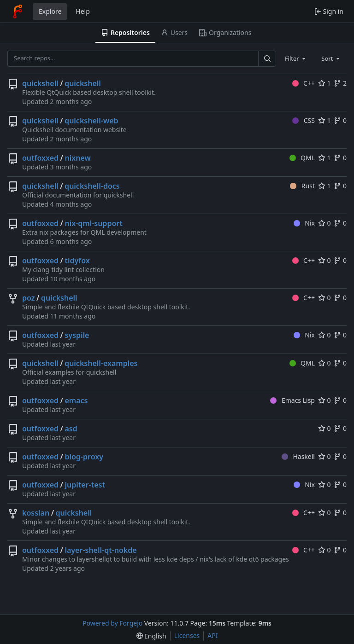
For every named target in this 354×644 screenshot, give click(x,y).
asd (71, 429)
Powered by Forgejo (112, 623)
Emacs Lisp (292, 400)
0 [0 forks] (340, 120)
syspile (77, 335)
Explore (50, 11)
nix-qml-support (93, 223)
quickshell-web (91, 121)
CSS (304, 120)
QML (302, 158)
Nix (304, 223)
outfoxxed (40, 158)
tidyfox (77, 261)
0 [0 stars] (324, 223)
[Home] (18, 12)
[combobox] (296, 58)
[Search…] (267, 59)
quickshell (40, 83)
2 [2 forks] (340, 83)
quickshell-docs (92, 186)
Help (83, 11)
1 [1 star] (324, 83)
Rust (302, 186)
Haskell (298, 456)
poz (28, 298)
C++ (304, 83)
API (212, 635)
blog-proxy (84, 457)
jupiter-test (85, 485)
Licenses (187, 635)
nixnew (77, 158)
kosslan (36, 513)
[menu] (151, 636)
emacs (76, 400)
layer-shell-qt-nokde (100, 550)
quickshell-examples (101, 363)
